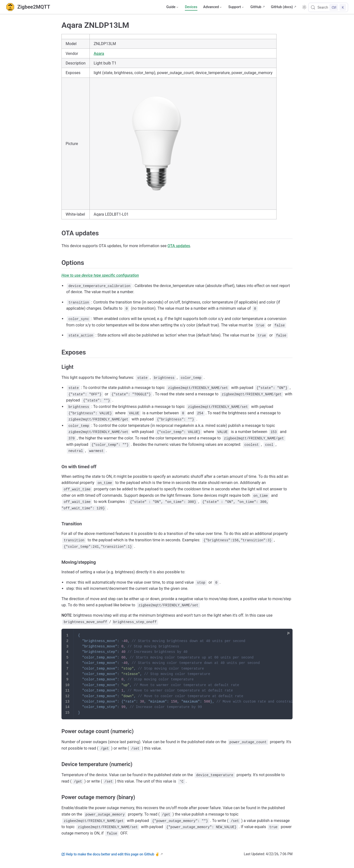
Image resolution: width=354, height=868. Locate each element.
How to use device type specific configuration (100, 275)
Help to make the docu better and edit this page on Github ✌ (110, 854)
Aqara (99, 54)
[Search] (328, 7)
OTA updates (179, 246)
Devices (191, 7)
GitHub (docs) (282, 7)
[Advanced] (213, 7)
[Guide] (173, 7)
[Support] (236, 7)
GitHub (256, 7)
